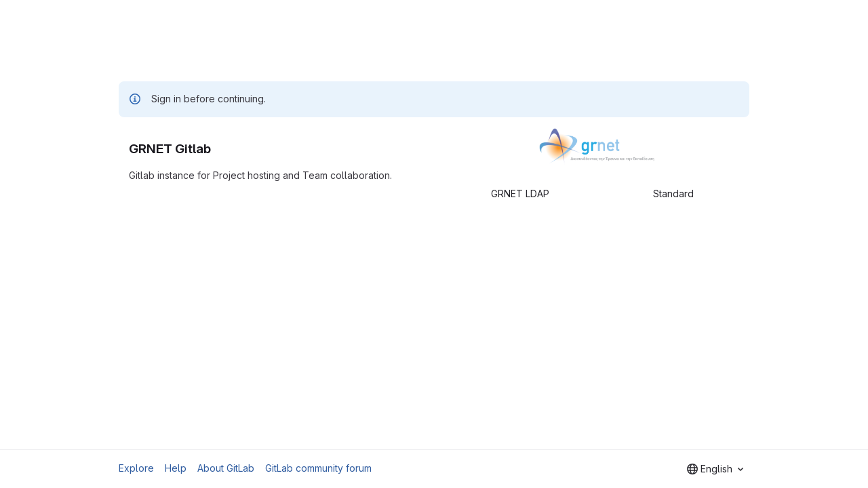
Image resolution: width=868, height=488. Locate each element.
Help (176, 468)
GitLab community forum (318, 468)
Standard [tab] (673, 194)
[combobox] (715, 469)
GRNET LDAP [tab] (520, 194)
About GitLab (226, 468)
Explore (136, 468)
